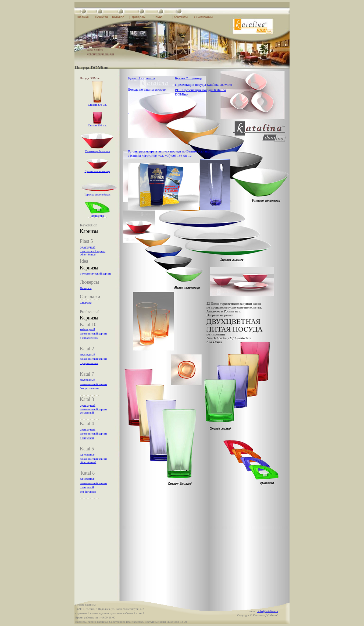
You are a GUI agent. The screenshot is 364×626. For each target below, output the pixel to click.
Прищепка (97, 216)
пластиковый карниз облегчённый (93, 253)
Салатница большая (97, 151)
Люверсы (86, 288)
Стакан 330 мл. (97, 105)
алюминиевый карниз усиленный (93, 411)
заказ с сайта (95, 49)
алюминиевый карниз (93, 333)
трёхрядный (87, 329)
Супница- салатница (97, 171)
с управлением (89, 338)
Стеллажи (86, 303)
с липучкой (87, 438)
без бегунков (88, 492)
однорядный (88, 247)
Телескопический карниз (95, 273)
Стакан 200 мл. (97, 125)
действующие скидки (101, 54)
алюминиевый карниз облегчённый (93, 460)
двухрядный (88, 354)
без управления (90, 388)
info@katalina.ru (268, 611)
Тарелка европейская (97, 194)
